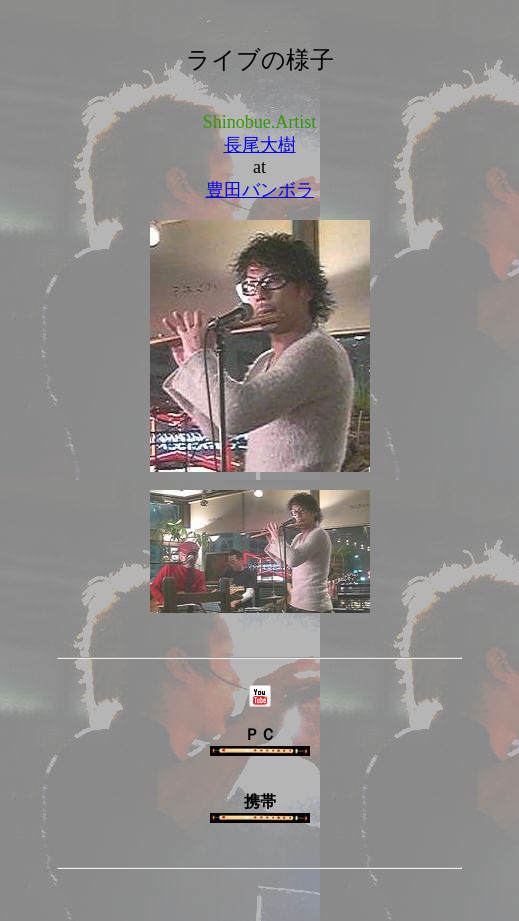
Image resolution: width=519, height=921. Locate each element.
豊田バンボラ (260, 190)
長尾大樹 (260, 145)
